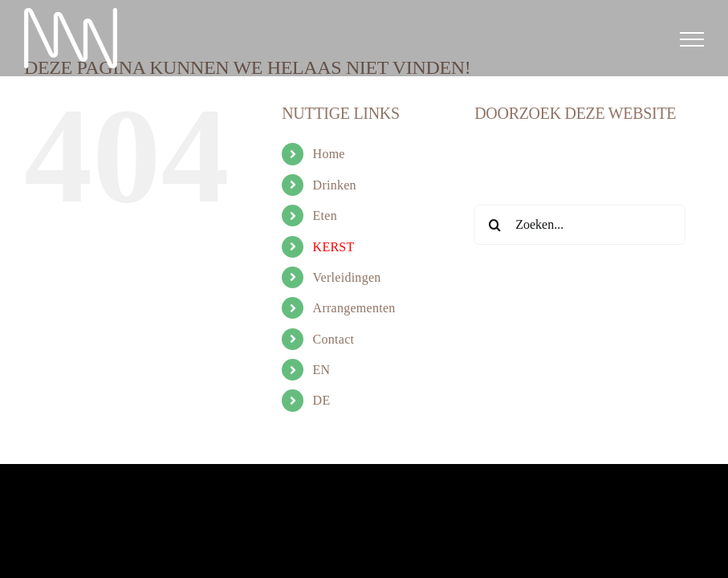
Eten (325, 216)
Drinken (335, 185)
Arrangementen (354, 308)
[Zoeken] (494, 225)
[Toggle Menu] (692, 39)
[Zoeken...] (580, 225)
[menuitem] (382, 370)
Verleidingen (347, 277)
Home (329, 154)
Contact (334, 339)
